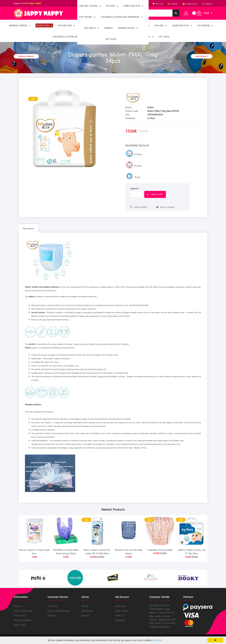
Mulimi (150, 107)
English (112, 4)
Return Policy (20, 625)
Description (28, 228)
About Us (18, 606)
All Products (87, 611)
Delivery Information (23, 611)
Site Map (52, 615)
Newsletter (120, 620)
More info (157, 640)
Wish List (120, 615)
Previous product (26, 56)
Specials (85, 615)
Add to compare (165, 207)
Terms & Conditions (23, 620)
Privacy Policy (20, 615)
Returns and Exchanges (59, 611)
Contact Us (53, 606)
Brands (85, 606)
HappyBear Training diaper (160, 550)
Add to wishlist (139, 207)
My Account (121, 606)
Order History (122, 611)
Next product (202, 56)
